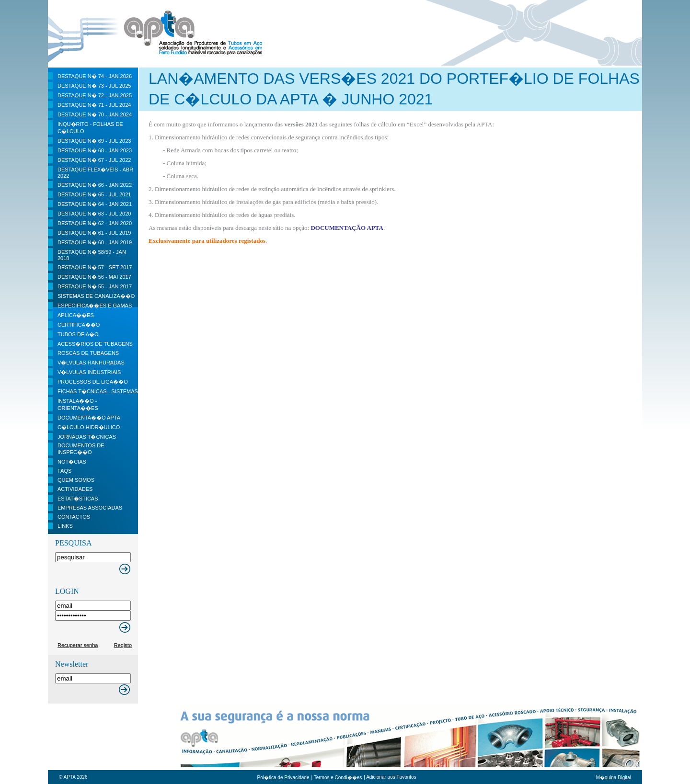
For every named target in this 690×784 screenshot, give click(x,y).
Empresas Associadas (90, 508)
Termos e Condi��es (338, 778)
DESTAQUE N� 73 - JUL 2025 (94, 86)
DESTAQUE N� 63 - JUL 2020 (94, 214)
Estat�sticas (78, 499)
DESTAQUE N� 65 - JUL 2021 (94, 194)
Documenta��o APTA (89, 418)
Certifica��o (79, 325)
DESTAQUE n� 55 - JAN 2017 (95, 286)
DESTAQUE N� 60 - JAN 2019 (95, 242)
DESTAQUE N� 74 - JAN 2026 (95, 76)
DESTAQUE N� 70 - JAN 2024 (95, 114)
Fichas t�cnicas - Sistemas (98, 391)
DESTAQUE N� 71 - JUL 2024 (94, 105)
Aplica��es (76, 315)
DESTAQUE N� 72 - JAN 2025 (95, 95)
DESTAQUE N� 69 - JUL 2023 (94, 141)
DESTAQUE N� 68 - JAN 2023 (95, 150)
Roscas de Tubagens (88, 353)
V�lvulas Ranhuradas (91, 363)
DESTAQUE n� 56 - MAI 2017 (94, 277)
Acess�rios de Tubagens (95, 344)
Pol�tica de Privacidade (283, 778)
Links (65, 526)
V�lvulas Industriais (89, 372)
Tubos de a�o (78, 334)
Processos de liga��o (93, 382)
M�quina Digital (614, 778)
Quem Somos (76, 480)
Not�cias (72, 462)
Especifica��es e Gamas (95, 306)
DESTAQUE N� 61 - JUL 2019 (94, 233)
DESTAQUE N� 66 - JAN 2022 (95, 185)
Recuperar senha (78, 645)
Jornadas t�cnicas (87, 437)
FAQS (64, 471)
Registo (123, 645)
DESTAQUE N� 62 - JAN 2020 (95, 223)
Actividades (75, 489)
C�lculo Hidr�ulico (89, 427)
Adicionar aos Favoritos (391, 777)
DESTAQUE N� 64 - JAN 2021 (95, 204)
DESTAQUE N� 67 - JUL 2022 (94, 160)
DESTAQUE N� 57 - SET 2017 (95, 267)
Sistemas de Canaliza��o (96, 296)
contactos (74, 517)
